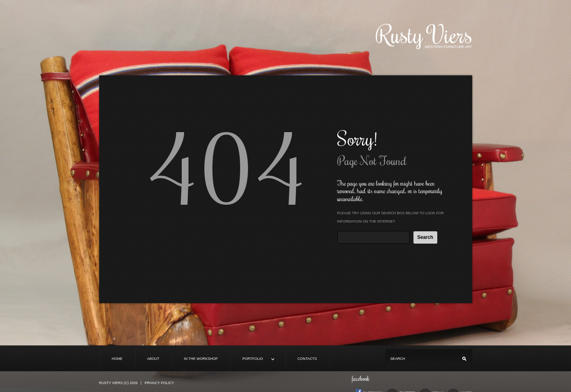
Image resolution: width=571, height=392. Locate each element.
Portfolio (252, 359)
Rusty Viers (424, 34)
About (153, 359)
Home (117, 359)
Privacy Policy (159, 383)
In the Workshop (201, 359)
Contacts (307, 359)
